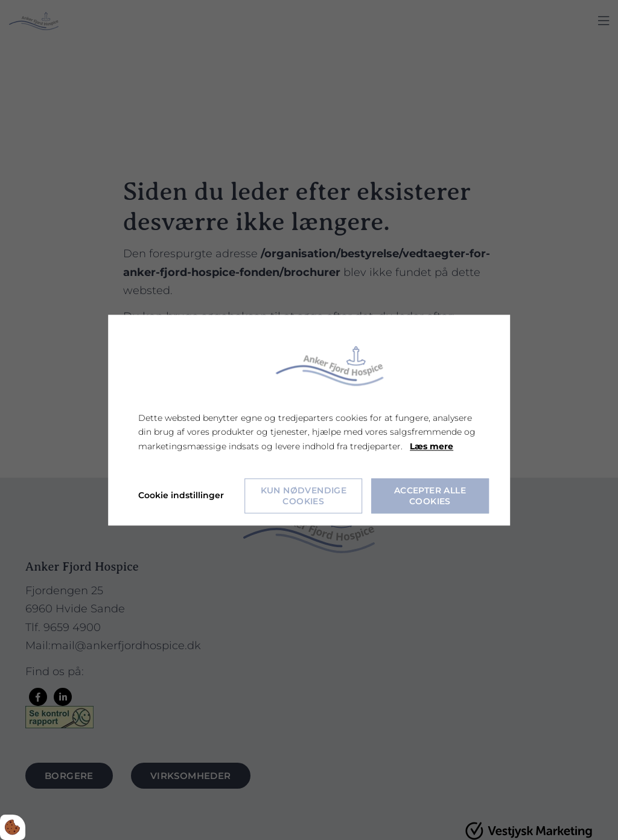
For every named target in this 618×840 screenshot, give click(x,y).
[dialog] (309, 420)
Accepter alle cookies (430, 496)
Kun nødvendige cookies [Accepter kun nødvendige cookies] (304, 496)
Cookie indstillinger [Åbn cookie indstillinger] (181, 495)
